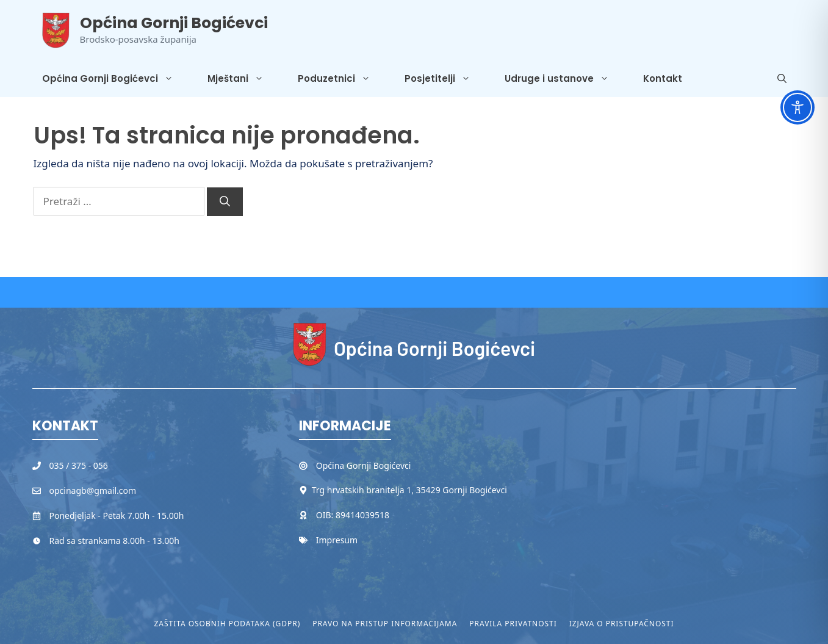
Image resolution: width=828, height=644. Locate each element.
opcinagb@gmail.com (93, 490)
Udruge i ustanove (565, 79)
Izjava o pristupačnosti (622, 624)
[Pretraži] (225, 202)
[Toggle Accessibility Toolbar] (797, 107)
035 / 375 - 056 (79, 465)
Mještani (244, 79)
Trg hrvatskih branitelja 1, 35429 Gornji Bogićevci (409, 490)
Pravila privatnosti (513, 624)
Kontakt (663, 78)
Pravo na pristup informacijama (385, 624)
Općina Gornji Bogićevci (174, 23)
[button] (782, 79)
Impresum (337, 540)
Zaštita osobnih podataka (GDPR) (228, 624)
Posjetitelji (446, 79)
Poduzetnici (343, 79)
